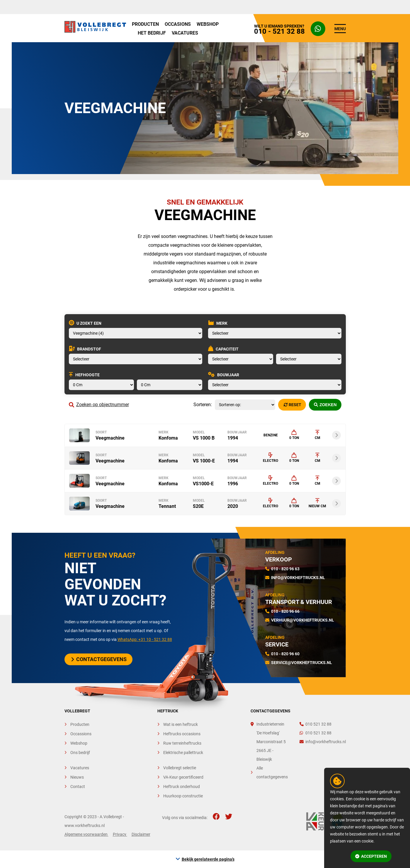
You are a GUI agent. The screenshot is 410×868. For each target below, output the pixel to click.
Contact (78, 787)
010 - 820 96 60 (285, 654)
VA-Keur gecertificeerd (183, 777)
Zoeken (325, 405)
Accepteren (371, 856)
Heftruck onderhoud (182, 787)
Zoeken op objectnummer (99, 405)
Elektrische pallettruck (183, 753)
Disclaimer (141, 834)
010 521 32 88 (315, 724)
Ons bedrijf (80, 753)
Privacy (120, 834)
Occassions (81, 734)
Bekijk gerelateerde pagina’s (208, 859)
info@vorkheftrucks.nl (298, 578)
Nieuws (77, 777)
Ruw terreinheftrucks (182, 743)
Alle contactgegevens (272, 772)
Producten (145, 24)
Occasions (178, 24)
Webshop (208, 24)
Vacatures (185, 33)
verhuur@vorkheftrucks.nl (303, 620)
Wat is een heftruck (181, 724)
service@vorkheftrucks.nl (302, 663)
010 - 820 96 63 (285, 569)
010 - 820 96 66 (285, 611)
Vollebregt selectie (180, 768)
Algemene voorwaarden (86, 834)
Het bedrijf (152, 33)
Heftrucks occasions (182, 734)
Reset (292, 405)
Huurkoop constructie (183, 796)
